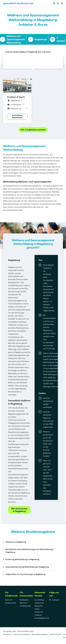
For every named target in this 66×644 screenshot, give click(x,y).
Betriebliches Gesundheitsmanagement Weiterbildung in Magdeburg (30, 551)
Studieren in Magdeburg (16, 542)
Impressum (7, 634)
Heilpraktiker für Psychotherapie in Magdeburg (25, 574)
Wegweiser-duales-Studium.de (39, 609)
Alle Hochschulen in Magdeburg (19, 510)
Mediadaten (24, 600)
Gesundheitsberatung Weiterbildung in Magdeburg (27, 567)
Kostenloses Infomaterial (17, 116)
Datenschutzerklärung (22, 634)
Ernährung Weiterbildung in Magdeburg (22, 559)
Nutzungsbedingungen (40, 634)
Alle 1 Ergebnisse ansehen (33, 130)
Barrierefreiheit (55, 634)
